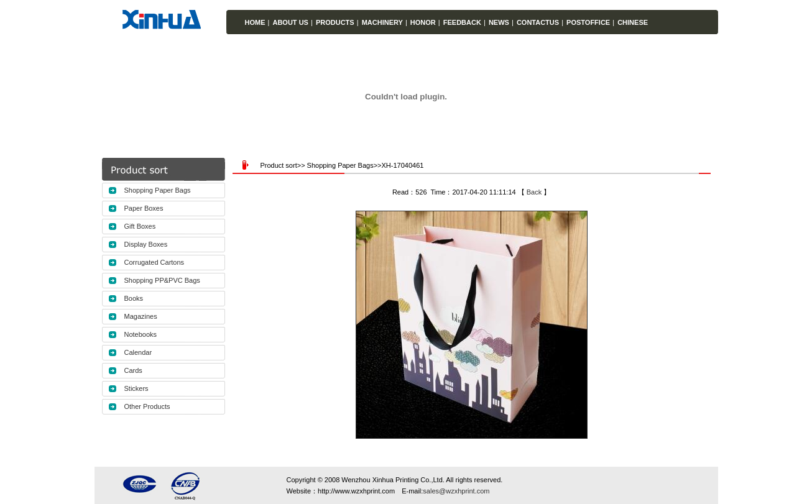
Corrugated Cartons (155, 262)
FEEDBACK (462, 22)
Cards (133, 370)
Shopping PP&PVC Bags (162, 280)
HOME (255, 22)
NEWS (499, 22)
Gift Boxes (140, 226)
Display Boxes (146, 244)
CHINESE (633, 22)
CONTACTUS (538, 22)
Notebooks (141, 334)
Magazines (141, 316)
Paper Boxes (144, 208)
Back (534, 192)
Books (134, 298)
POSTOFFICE (588, 22)
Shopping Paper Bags (158, 190)
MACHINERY (382, 22)
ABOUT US (290, 22)
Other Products (147, 406)
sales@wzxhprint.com (456, 491)
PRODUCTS (335, 22)
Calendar (138, 352)
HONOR (423, 22)
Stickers (136, 388)
